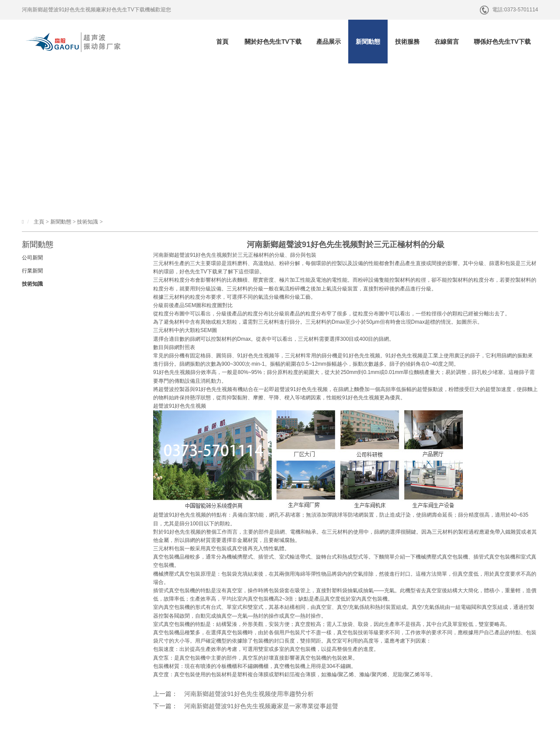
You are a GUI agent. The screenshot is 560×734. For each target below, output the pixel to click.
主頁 (39, 222)
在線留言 (447, 42)
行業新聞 (32, 271)
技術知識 (87, 222)
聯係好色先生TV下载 (502, 42)
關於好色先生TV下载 (273, 42)
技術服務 (407, 42)
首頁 (222, 42)
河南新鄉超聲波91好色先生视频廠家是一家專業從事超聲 (261, 706)
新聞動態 (368, 42)
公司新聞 (32, 258)
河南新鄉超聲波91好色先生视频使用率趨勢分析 (249, 694)
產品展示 (329, 42)
